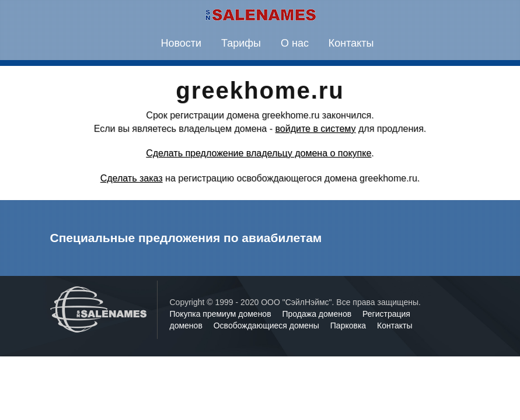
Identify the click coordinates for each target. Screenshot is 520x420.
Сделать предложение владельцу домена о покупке (259, 153)
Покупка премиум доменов (222, 314)
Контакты (351, 43)
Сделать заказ (132, 178)
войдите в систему (315, 129)
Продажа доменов (318, 314)
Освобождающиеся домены (268, 325)
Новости (181, 43)
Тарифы (241, 43)
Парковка (349, 325)
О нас (295, 43)
